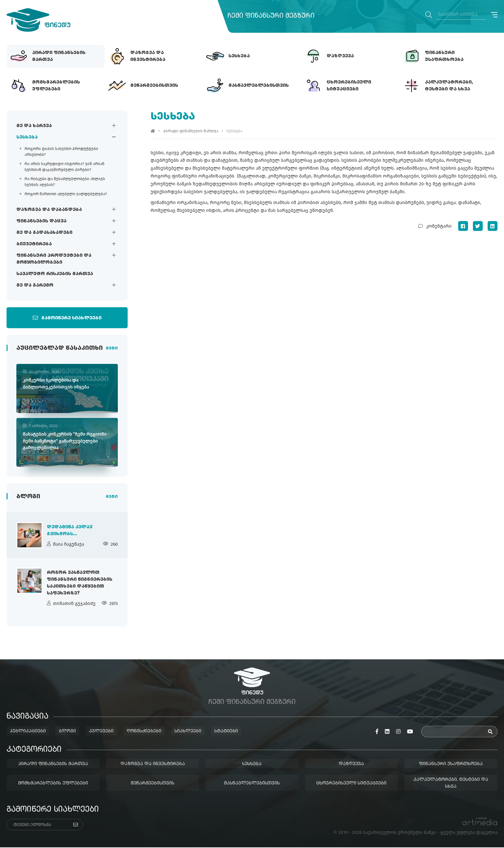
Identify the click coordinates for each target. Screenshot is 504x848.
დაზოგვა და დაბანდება (49, 210)
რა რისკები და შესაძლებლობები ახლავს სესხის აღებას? (65, 182)
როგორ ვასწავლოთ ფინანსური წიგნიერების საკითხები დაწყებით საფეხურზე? (80, 584)
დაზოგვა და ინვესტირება (153, 764)
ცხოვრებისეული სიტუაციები (352, 783)
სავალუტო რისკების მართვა (55, 274)
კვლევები (101, 732)
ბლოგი (67, 732)
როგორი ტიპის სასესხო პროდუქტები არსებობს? (61, 152)
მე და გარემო (35, 285)
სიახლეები (188, 732)
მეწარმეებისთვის (153, 783)
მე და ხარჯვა (34, 126)
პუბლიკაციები (28, 732)
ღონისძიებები (144, 732)
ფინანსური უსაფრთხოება (451, 764)
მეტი (112, 349)
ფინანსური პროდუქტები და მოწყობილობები (54, 259)
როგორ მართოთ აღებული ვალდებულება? (66, 194)
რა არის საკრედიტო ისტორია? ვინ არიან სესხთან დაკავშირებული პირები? (64, 167)
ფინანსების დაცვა (41, 221)
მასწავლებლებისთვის (252, 783)
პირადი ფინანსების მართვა (191, 131)
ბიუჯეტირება (34, 244)
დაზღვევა (352, 764)
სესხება (27, 137)
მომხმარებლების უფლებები (53, 783)
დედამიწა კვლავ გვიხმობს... (70, 531)
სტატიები (226, 732)
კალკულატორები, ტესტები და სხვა (451, 784)
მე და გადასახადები (44, 233)
